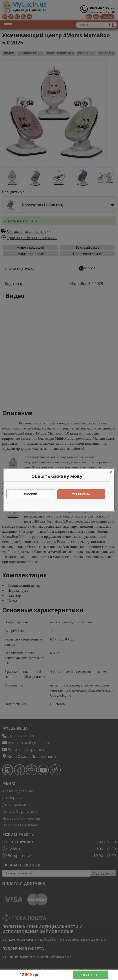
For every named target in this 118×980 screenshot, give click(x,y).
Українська (83, 494)
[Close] (113, 472)
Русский (33, 494)
